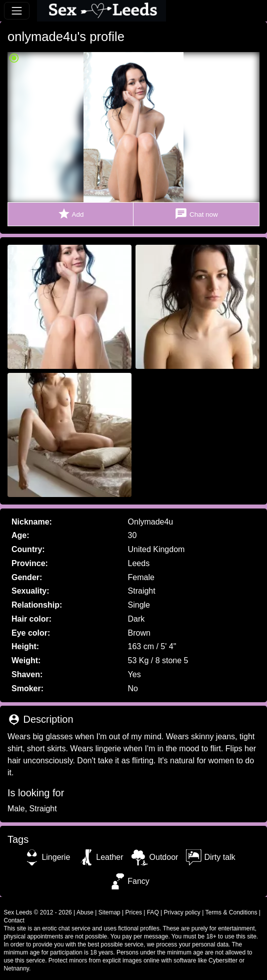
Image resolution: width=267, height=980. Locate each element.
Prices (134, 912)
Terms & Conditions (231, 912)
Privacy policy (182, 912)
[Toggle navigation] (17, 11)
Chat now (196, 214)
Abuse (85, 912)
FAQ (153, 912)
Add (71, 214)
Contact (14, 920)
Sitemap (109, 912)
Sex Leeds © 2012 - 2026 (38, 912)
